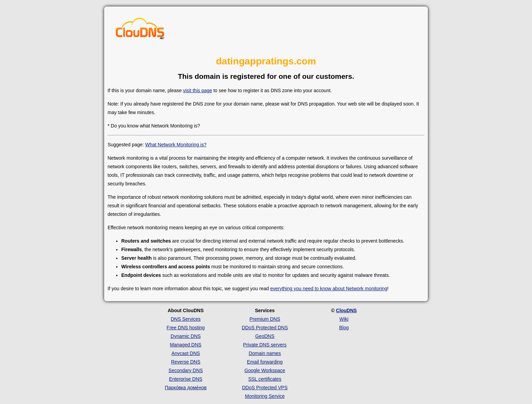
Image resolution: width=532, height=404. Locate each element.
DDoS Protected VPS (265, 388)
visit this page (197, 90)
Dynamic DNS (186, 336)
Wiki (344, 319)
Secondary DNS (186, 370)
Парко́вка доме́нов (186, 388)
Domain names (265, 353)
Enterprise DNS (185, 379)
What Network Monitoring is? (176, 145)
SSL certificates (265, 379)
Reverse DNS (186, 362)
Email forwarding (265, 362)
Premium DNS (265, 319)
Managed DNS (186, 345)
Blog (344, 328)
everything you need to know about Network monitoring (329, 289)
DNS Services (185, 319)
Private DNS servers (265, 345)
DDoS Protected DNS (265, 328)
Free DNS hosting (185, 328)
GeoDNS (265, 336)
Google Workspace (265, 370)
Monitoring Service (265, 396)
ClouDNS (347, 310)
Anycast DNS (185, 353)
